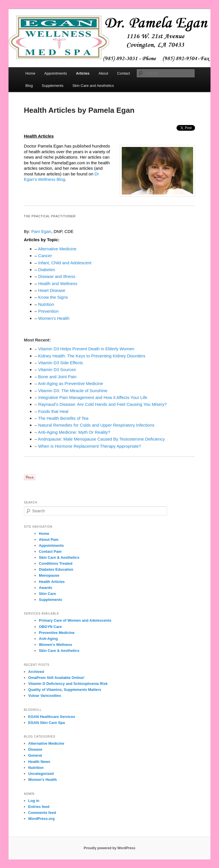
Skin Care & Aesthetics (59, 557)
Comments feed (42, 813)
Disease (35, 749)
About (103, 73)
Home (30, 73)
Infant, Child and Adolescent (65, 263)
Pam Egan (41, 231)
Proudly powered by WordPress (109, 848)
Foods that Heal (53, 411)
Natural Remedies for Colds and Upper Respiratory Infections (96, 425)
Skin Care (47, 594)
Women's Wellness (55, 645)
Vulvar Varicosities (45, 696)
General (35, 755)
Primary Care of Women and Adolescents (75, 620)
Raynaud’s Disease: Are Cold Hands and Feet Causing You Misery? (103, 404)
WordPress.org (41, 819)
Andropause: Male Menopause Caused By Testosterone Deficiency (101, 439)
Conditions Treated (56, 563)
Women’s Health (54, 318)
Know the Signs (53, 297)
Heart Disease (52, 290)
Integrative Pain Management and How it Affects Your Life (93, 397)
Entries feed (39, 807)
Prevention (48, 311)
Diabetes (47, 270)
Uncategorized (41, 774)
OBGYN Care (50, 627)
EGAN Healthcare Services (52, 717)
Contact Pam (50, 551)
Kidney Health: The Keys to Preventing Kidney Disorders (92, 356)
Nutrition (46, 304)
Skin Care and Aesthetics (93, 86)
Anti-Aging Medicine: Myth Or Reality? (74, 432)
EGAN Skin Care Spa (47, 723)
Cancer (45, 256)
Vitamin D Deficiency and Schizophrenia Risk (68, 684)
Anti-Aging (48, 639)
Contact (124, 73)
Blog (29, 86)
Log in (34, 801)
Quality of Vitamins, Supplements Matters (65, 690)
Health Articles (52, 582)
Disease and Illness (57, 276)
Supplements (53, 86)
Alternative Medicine (57, 249)
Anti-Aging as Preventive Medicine (70, 383)
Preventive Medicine (57, 633)
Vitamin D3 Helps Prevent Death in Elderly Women (86, 349)
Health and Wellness (58, 283)
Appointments (56, 73)
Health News (39, 762)
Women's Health (42, 780)
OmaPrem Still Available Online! (56, 678)
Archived (36, 672)
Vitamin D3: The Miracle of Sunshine (73, 391)
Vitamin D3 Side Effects (61, 363)
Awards (45, 588)
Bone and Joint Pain (57, 377)
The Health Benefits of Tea (63, 418)
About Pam (49, 540)
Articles (83, 73)
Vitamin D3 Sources (57, 369)
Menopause (49, 575)
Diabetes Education (56, 569)
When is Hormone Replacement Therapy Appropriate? (90, 446)
